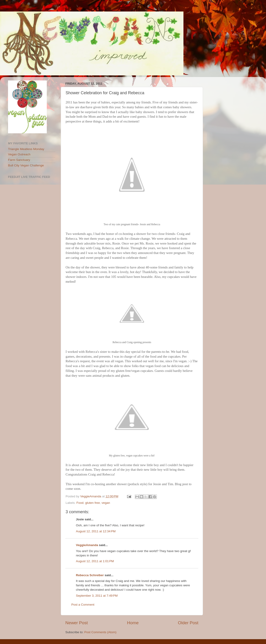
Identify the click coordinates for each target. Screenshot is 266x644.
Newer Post (77, 623)
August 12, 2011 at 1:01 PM (95, 561)
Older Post (188, 623)
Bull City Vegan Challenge (26, 165)
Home (133, 623)
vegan (106, 503)
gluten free (93, 503)
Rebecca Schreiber (90, 575)
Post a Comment (83, 605)
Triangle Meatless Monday (26, 149)
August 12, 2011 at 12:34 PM (96, 531)
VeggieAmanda (87, 545)
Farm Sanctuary (19, 160)
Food (80, 503)
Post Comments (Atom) (100, 632)
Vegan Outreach (19, 154)
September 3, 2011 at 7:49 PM (97, 596)
